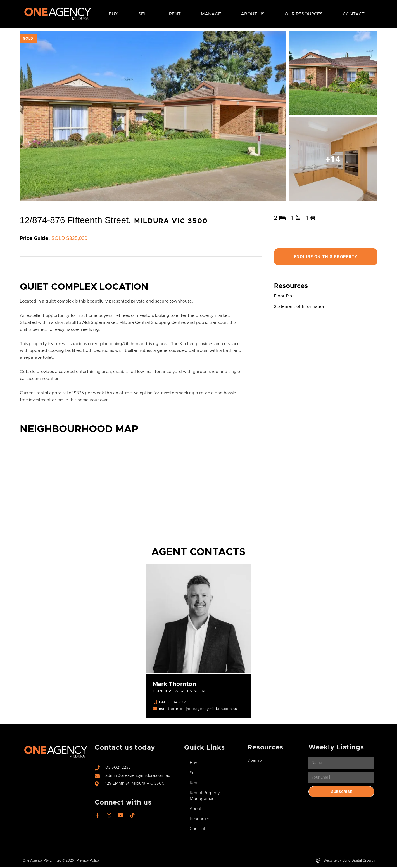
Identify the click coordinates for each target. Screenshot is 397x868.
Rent (175, 14)
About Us (253, 14)
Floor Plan (285, 297)
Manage (211, 14)
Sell (144, 14)
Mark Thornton (176, 684)
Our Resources (304, 14)
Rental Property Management (205, 796)
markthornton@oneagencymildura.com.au (200, 710)
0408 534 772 (173, 703)
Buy (113, 14)
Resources (200, 819)
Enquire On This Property (326, 257)
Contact (354, 14)
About (196, 809)
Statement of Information (302, 307)
